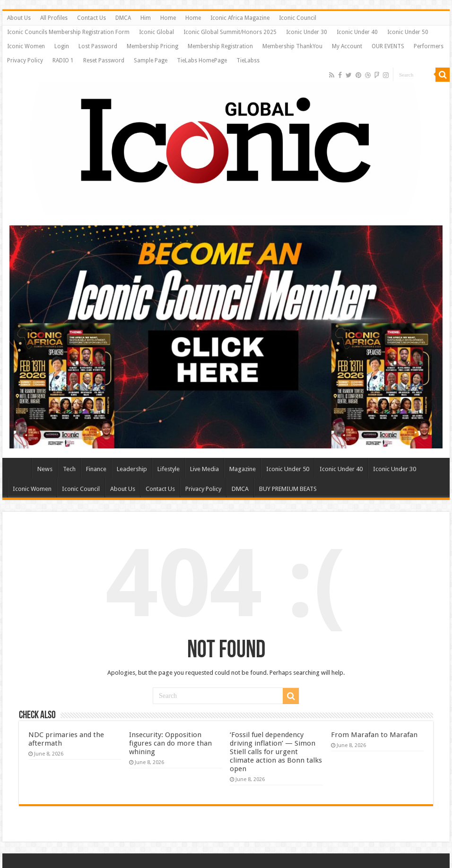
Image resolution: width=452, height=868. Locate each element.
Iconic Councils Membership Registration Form (68, 32)
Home (168, 18)
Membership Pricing (152, 46)
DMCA (123, 18)
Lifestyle (169, 469)
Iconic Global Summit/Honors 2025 (230, 32)
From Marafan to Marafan (374, 735)
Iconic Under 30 (307, 32)
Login (62, 46)
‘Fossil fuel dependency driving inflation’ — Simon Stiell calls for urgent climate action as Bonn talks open (276, 752)
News (45, 469)
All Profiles (54, 18)
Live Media (204, 469)
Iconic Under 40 (357, 32)
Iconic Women (26, 46)
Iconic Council (298, 18)
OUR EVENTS (388, 46)
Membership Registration (220, 46)
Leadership (132, 469)
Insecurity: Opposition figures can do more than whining (170, 743)
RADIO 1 (63, 60)
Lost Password (98, 46)
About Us (19, 18)
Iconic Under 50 (408, 32)
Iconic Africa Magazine (240, 18)
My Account (347, 46)
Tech (69, 469)
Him (146, 18)
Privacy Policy (25, 60)
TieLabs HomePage (202, 60)
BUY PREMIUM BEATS (288, 489)
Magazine (243, 469)
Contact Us (91, 18)
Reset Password (104, 60)
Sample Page (151, 60)
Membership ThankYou (292, 46)
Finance (96, 469)
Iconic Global (156, 32)
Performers (429, 46)
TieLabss (248, 60)
